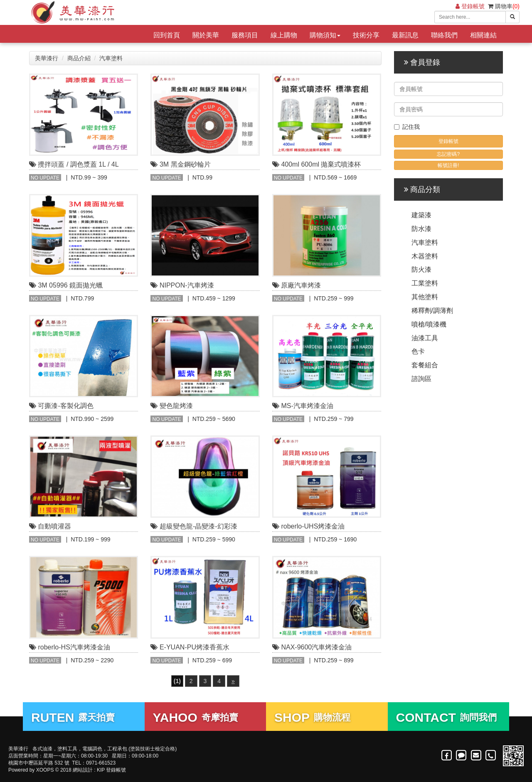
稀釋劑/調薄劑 (432, 311)
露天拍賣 (73, 717)
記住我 (407, 127)
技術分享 (366, 35)
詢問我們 (446, 717)
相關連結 (483, 35)
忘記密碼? (448, 154)
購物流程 (312, 717)
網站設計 (83, 770)
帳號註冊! (448, 165)
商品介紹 (79, 58)
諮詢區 (421, 379)
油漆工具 (425, 338)
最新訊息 (405, 35)
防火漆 (421, 269)
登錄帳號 (470, 6)
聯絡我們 (444, 35)
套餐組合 (425, 365)
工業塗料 (425, 283)
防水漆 (421, 229)
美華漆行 (47, 58)
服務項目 (245, 35)
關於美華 (206, 35)
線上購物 (284, 35)
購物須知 (325, 35)
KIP (101, 770)
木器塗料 (425, 256)
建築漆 (421, 215)
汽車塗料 (111, 58)
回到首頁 (167, 35)
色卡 (418, 351)
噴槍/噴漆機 (429, 324)
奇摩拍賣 (196, 717)
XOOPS (45, 770)
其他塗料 (425, 297)
